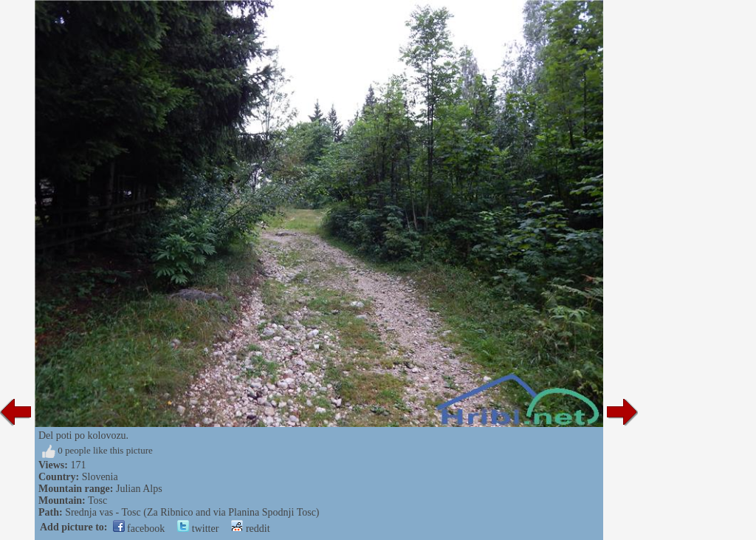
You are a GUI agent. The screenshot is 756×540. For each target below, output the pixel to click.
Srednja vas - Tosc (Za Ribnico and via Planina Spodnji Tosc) (192, 512)
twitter (198, 529)
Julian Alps (139, 489)
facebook (139, 529)
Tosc (97, 500)
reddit (250, 529)
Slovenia (100, 477)
